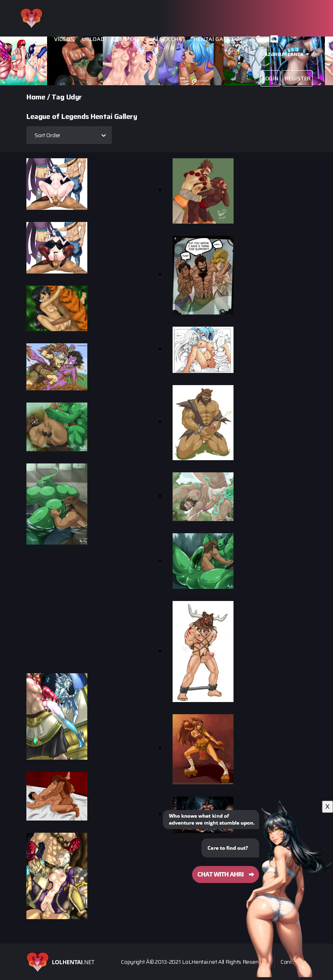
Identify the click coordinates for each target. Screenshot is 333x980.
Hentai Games (214, 39)
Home (36, 97)
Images (35, 39)
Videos (64, 39)
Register (298, 78)
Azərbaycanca (284, 54)
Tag (58, 97)
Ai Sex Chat (169, 39)
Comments (128, 39)
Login (270, 78)
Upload (93, 39)
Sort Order (48, 135)
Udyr (74, 97)
